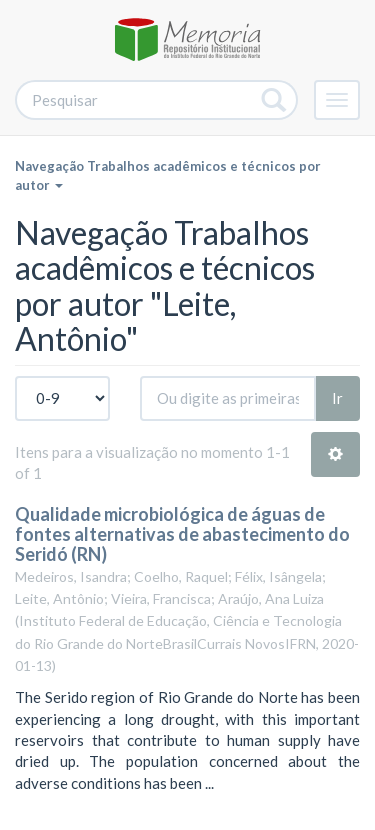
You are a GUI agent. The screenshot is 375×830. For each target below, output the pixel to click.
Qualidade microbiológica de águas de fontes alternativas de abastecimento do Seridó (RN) (182, 534)
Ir (337, 398)
